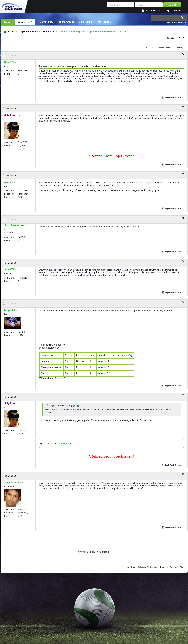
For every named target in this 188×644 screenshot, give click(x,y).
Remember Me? (153, 11)
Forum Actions (66, 22)
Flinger (51, 443)
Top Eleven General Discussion (37, 32)
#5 (183, 261)
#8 (183, 474)
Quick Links (85, 22)
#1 (183, 54)
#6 (183, 302)
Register (177, 11)
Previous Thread (87, 552)
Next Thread (103, 552)
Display (178, 48)
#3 (183, 174)
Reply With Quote (172, 97)
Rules (108, 22)
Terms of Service (169, 567)
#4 (183, 218)
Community (46, 22)
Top (182, 567)
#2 (183, 107)
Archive (132, 567)
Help (167, 11)
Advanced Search (176, 23)
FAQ (99, 22)
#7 (183, 395)
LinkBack (148, 48)
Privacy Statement (148, 567)
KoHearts (63, 443)
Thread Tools (164, 48)
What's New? (25, 22)
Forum (8, 22)
